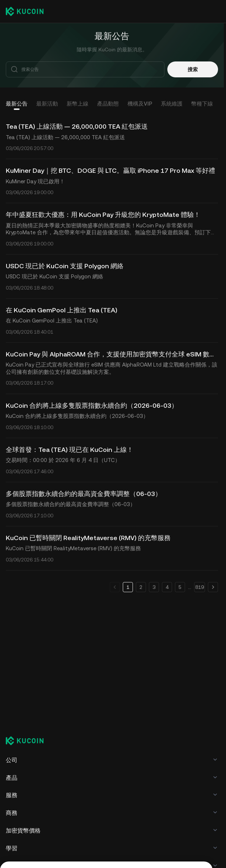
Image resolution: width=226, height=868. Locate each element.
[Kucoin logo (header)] (25, 11)
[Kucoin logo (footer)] (29, 741)
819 (200, 587)
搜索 (193, 69)
